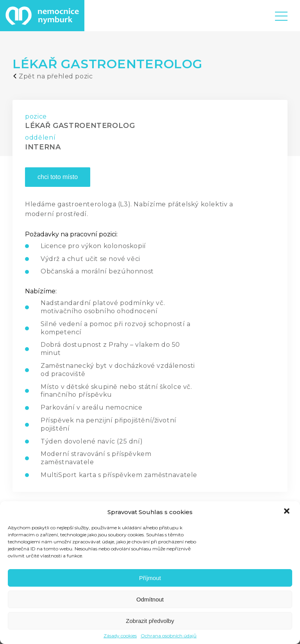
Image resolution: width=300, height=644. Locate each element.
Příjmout (150, 578)
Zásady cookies (120, 636)
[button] (287, 512)
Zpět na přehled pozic (53, 76)
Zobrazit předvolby (150, 621)
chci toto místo (58, 177)
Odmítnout (150, 599)
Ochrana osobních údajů (169, 636)
